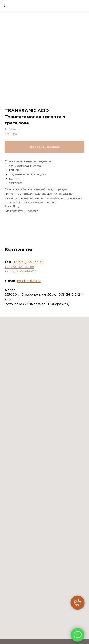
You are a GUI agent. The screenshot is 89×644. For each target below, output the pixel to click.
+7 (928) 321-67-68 (19, 267)
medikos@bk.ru (29, 281)
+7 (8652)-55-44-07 (20, 271)
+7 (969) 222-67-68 (29, 262)
